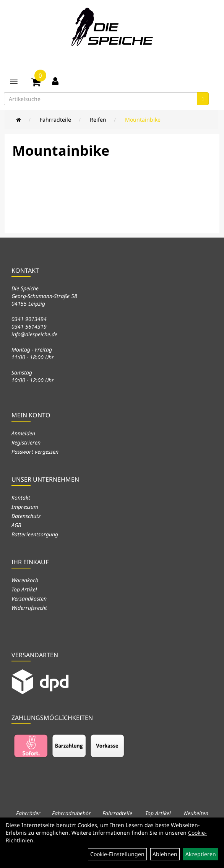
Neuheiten (196, 813)
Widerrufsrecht (29, 608)
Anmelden (23, 433)
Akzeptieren (201, 854)
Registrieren (26, 442)
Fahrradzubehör (71, 813)
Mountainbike (143, 120)
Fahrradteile (55, 120)
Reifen (98, 120)
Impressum (25, 507)
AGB (16, 525)
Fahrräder (28, 813)
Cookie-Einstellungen (117, 854)
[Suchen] (203, 99)
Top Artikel (24, 589)
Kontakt (21, 498)
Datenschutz (26, 516)
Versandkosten (29, 598)
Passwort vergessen (35, 452)
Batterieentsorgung (35, 534)
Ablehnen (165, 854)
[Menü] (14, 82)
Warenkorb (25, 580)
